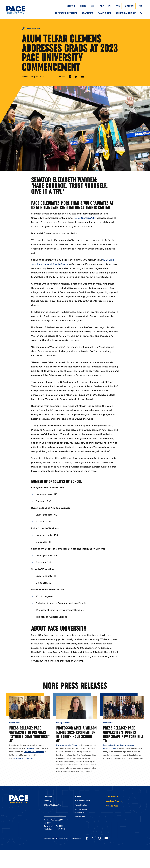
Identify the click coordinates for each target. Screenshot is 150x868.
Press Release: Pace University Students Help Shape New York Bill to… (123, 734)
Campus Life (105, 13)
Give (109, 6)
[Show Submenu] (76, 6)
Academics (88, 13)
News (93, 6)
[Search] (141, 13)
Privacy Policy (76, 838)
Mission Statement (82, 801)
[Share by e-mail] (82, 77)
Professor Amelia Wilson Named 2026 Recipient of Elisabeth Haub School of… (76, 734)
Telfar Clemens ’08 (84, 218)
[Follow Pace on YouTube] (106, 838)
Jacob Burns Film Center (23, 758)
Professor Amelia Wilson (67, 745)
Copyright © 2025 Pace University (56, 838)
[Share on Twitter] (76, 77)
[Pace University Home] (16, 10)
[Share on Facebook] (70, 77)
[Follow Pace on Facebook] (87, 838)
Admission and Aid (126, 13)
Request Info (129, 6)
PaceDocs (31, 748)
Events (102, 6)
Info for (83, 6)
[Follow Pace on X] (93, 838)
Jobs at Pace (80, 817)
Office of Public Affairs (52, 805)
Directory (47, 801)
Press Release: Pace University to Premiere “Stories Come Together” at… (30, 734)
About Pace (71, 6)
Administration (81, 805)
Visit (140, 6)
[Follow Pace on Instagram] (99, 838)
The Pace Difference (66, 13)
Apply (118, 6)
